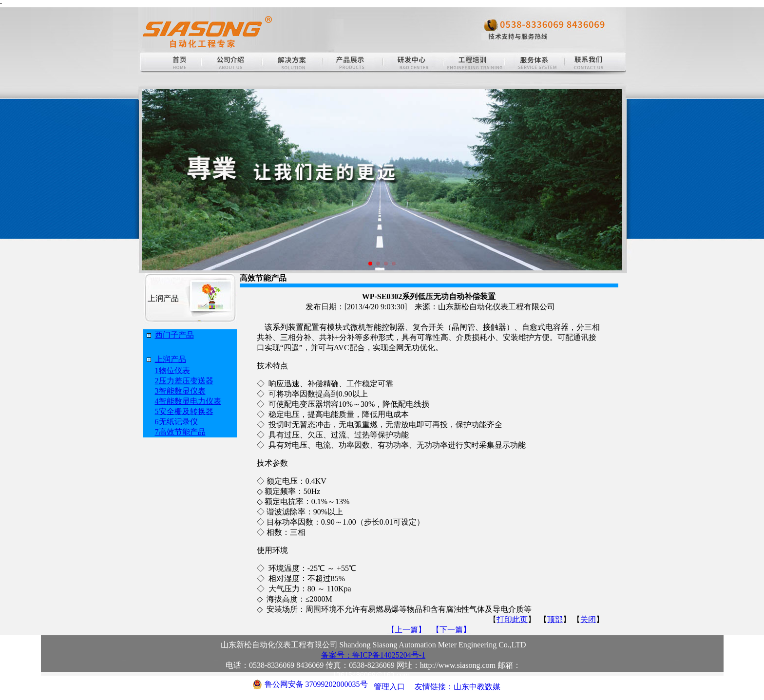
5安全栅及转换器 (184, 411)
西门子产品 (174, 335)
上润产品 (171, 359)
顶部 (555, 619)
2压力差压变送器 (184, 381)
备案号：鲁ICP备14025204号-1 (373, 655)
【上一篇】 (406, 630)
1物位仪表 (172, 370)
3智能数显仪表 (180, 391)
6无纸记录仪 (176, 422)
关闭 (588, 619)
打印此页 (512, 619)
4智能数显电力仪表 (188, 401)
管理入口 (389, 687)
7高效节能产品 (180, 432)
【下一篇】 (451, 630)
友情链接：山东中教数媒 (458, 687)
